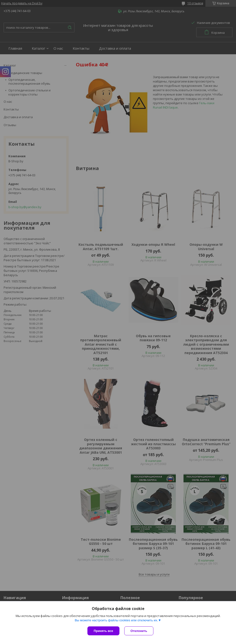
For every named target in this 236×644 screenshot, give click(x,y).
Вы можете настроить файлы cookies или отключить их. (116, 620)
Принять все (103, 631)
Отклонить (139, 631)
